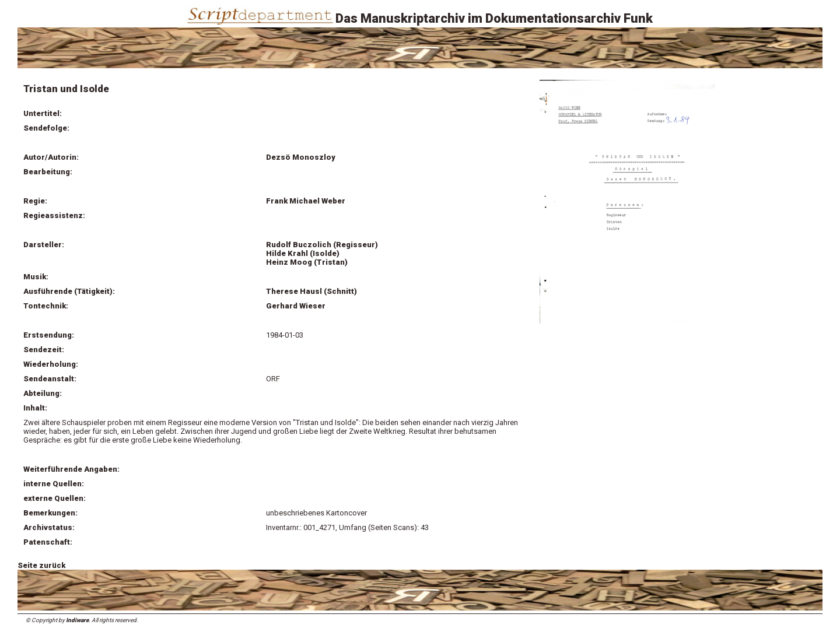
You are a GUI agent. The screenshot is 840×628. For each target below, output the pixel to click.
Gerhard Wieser (296, 306)
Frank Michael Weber (306, 201)
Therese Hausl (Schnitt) (311, 291)
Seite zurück (41, 565)
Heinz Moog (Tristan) (307, 262)
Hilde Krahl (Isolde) (303, 253)
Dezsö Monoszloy (301, 157)
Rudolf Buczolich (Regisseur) (322, 245)
